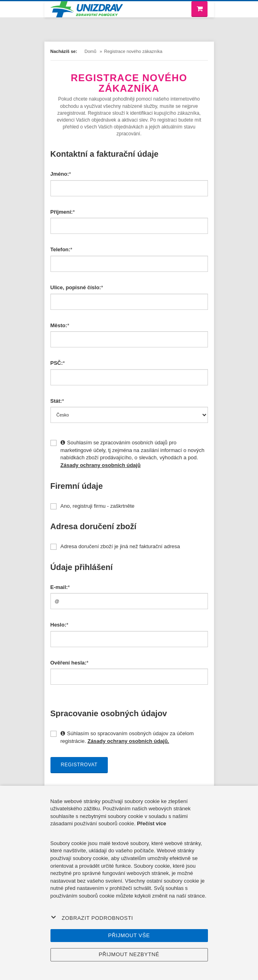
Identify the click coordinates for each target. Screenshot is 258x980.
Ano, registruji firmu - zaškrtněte (93, 506)
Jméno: (60, 174)
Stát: (56, 401)
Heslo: (59, 625)
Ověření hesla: (69, 663)
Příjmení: (62, 212)
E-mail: (59, 587)
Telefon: (61, 249)
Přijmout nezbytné (129, 954)
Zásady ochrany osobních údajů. (128, 741)
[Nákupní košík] (199, 9)
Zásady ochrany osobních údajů (101, 465)
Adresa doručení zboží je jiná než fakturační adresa (115, 547)
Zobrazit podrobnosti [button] (92, 918)
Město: (59, 325)
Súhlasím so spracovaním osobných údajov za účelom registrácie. (122, 737)
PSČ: (57, 363)
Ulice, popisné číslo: (76, 287)
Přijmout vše (129, 935)
